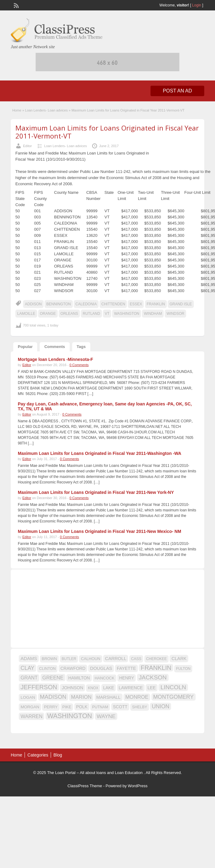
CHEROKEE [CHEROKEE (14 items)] (156, 659)
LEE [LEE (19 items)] (152, 688)
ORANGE (48, 314)
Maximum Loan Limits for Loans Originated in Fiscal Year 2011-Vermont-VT (107, 132)
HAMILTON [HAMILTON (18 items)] (79, 678)
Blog (58, 755)
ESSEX (136, 304)
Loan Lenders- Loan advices (47, 110)
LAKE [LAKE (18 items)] (109, 688)
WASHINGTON (127, 314)
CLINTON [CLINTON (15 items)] (47, 669)
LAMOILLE (26, 314)
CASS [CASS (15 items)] (136, 659)
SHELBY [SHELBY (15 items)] (140, 707)
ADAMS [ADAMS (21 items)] (29, 658)
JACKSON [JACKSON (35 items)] (153, 677)
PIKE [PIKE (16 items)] (67, 707)
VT (107, 314)
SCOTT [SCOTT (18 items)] (120, 707)
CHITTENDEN (113, 304)
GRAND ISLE (181, 304)
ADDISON (33, 304)
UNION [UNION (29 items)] (160, 706)
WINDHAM (153, 314)
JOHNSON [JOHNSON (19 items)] (72, 688)
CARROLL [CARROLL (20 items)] (116, 659)
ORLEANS (69, 314)
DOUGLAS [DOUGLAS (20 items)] (101, 668)
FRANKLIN (156, 304)
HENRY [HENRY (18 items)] (127, 678)
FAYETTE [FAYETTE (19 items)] (126, 668)
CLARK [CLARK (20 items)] (179, 659)
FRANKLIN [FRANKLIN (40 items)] (156, 668)
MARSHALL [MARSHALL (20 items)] (109, 697)
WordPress (138, 786)
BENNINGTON (59, 304)
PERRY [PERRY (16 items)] (51, 707)
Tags (81, 347)
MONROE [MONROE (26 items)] (137, 697)
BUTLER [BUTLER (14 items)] (69, 659)
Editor (27, 146)
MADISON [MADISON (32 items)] (53, 697)
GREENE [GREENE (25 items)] (53, 678)
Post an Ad (177, 91)
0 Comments (79, 365)
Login (197, 5)
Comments (55, 347)
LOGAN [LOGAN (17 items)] (28, 697)
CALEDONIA (86, 304)
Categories (38, 755)
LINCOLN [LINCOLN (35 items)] (173, 687)
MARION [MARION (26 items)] (81, 697)
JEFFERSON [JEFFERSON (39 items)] (39, 687)
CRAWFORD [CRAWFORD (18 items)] (73, 668)
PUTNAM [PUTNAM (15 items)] (100, 707)
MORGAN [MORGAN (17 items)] (30, 707)
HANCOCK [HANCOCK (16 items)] (105, 678)
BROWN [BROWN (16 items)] (49, 659)
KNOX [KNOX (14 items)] (93, 688)
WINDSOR (175, 314)
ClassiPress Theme (85, 786)
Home (17, 110)
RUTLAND (91, 314)
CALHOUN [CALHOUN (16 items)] (90, 659)
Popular (25, 347)
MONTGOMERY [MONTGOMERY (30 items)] (174, 697)
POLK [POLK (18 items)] (82, 707)
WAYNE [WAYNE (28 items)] (106, 716)
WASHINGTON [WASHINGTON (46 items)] (70, 716)
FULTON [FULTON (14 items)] (183, 669)
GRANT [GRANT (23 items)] (29, 678)
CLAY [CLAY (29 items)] (27, 668)
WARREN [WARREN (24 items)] (31, 716)
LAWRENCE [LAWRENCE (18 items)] (131, 688)
